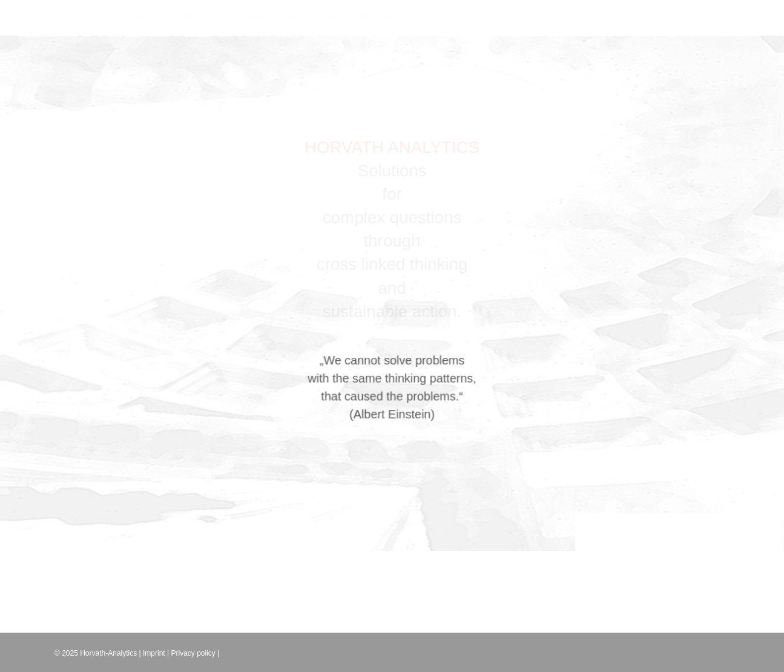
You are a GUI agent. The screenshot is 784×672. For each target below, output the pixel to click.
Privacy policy (193, 653)
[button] (723, 8)
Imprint (154, 653)
